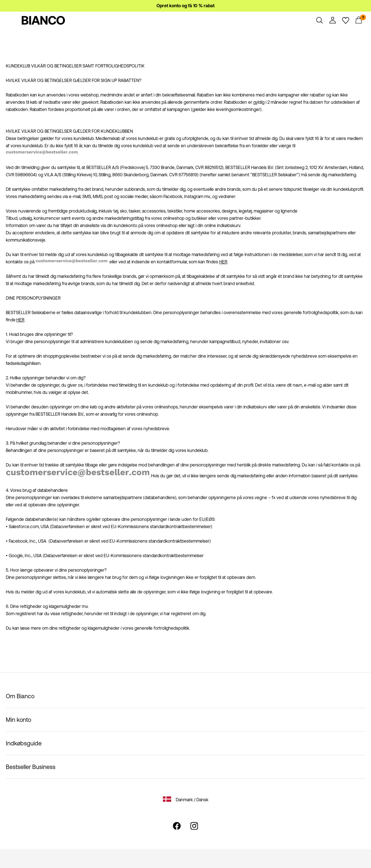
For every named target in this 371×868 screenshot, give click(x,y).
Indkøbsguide (24, 743)
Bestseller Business (31, 767)
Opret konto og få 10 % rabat (185, 6)
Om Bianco (20, 696)
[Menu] (12, 20)
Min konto (18, 720)
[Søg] (320, 20)
